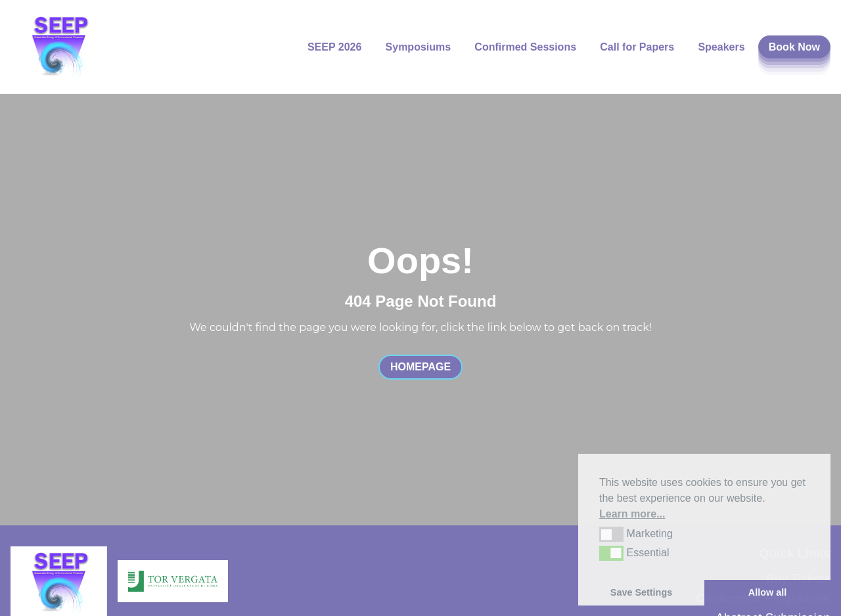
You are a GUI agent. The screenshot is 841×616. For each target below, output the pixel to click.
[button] (611, 534)
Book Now (794, 47)
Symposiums (419, 47)
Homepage (420, 367)
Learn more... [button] (632, 514)
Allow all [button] (767, 592)
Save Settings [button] (641, 592)
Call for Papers (637, 47)
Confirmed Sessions (525, 47)
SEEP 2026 (334, 47)
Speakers (721, 47)
